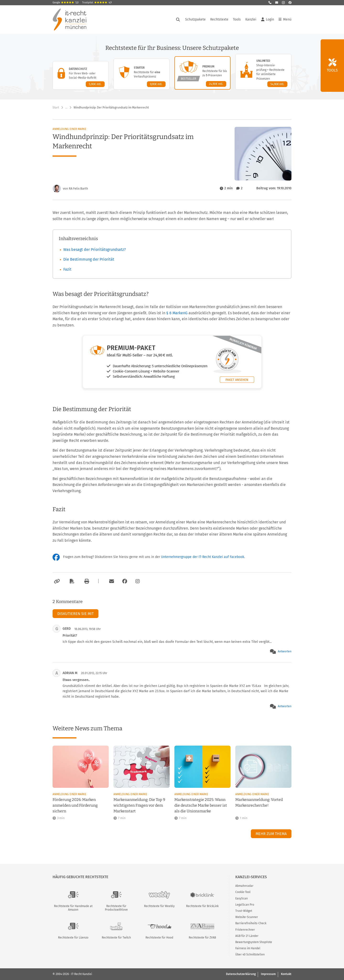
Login (268, 20)
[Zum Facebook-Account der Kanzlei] (125, 581)
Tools (237, 19)
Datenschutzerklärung (241, 974)
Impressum (268, 974)
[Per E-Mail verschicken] (111, 581)
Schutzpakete (195, 19)
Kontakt (286, 974)
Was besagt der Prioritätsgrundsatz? (94, 250)
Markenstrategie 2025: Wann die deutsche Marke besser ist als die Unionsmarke (201, 805)
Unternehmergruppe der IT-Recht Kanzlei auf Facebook (203, 557)
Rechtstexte (219, 19)
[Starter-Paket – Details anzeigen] (142, 74)
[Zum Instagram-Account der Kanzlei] (138, 581)
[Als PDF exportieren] (71, 581)
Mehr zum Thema (271, 834)
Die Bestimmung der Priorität (89, 259)
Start (56, 108)
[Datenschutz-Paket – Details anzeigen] (81, 75)
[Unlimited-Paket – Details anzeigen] (263, 72)
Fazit (67, 269)
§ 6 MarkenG (177, 313)
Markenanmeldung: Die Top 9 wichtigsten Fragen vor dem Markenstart (139, 805)
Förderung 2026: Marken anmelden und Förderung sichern (75, 805)
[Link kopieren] (56, 581)
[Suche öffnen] (178, 20)
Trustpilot (97, 3)
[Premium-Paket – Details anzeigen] (202, 73)
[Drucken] (86, 581)
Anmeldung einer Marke (69, 129)
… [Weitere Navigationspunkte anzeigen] (66, 108)
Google (66, 3)
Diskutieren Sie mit (75, 614)
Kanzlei (251, 19)
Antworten (285, 651)
